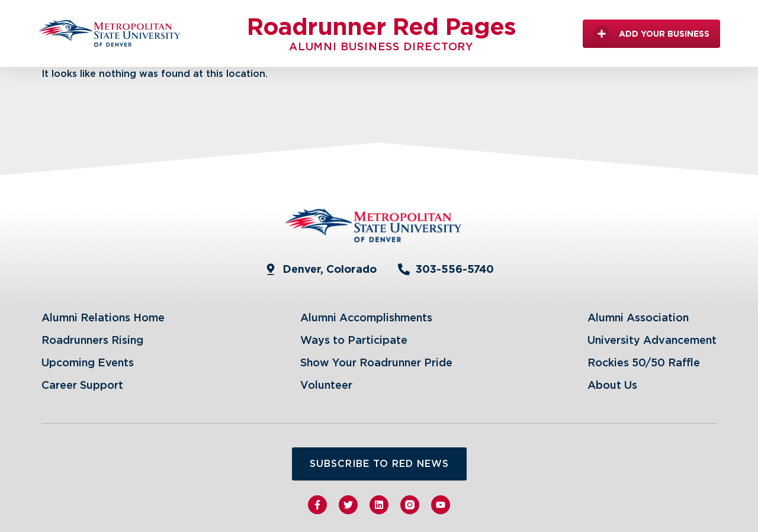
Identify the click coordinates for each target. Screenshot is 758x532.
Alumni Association (638, 317)
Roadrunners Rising (92, 340)
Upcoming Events (88, 362)
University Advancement (652, 340)
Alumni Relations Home (103, 317)
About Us (612, 385)
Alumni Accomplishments (366, 317)
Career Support (82, 385)
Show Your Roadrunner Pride (376, 362)
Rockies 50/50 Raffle (644, 362)
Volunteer (326, 385)
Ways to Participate (354, 340)
